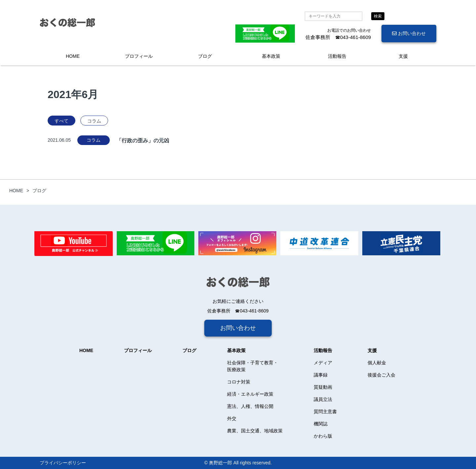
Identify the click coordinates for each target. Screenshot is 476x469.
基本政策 (271, 56)
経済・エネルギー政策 (250, 394)
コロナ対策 (239, 382)
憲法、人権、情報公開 (250, 406)
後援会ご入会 (381, 375)
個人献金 (377, 363)
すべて (61, 121)
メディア (323, 363)
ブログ (205, 56)
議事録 (321, 375)
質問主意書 (325, 412)
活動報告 (337, 56)
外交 (232, 418)
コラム (94, 121)
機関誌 (321, 424)
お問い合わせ (409, 33)
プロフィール (139, 56)
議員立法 (323, 399)
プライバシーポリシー (63, 463)
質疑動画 (323, 387)
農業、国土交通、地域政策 (255, 431)
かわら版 (323, 436)
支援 (403, 56)
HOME (73, 56)
